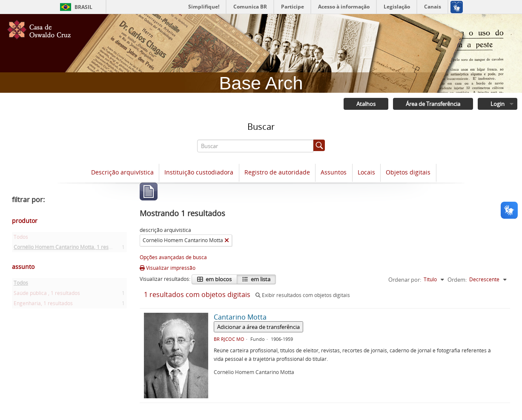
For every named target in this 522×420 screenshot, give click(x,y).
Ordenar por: (405, 280)
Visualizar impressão (168, 268)
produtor (25, 221)
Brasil (83, 7)
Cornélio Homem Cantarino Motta (70, 249)
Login (498, 104)
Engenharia (43, 305)
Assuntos (334, 172)
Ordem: (457, 280)
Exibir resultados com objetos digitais (303, 295)
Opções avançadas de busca (173, 257)
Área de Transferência (433, 104)
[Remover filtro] (227, 240)
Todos (21, 239)
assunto (23, 267)
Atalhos (366, 104)
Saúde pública (47, 295)
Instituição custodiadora (199, 172)
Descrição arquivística (122, 172)
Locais (366, 172)
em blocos (218, 279)
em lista (260, 279)
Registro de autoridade (277, 172)
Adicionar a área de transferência (258, 327)
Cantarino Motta (240, 317)
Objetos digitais (408, 172)
